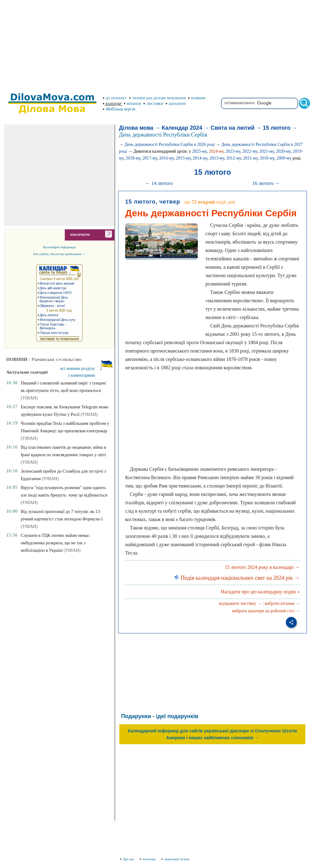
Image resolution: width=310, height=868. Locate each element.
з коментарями (81, 375)
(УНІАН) (29, 398)
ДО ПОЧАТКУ (115, 98)
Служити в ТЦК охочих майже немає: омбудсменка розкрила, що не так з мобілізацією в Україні (55, 543)
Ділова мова (136, 128)
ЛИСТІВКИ (153, 104)
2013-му (217, 158)
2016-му (167, 158)
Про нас (128, 859)
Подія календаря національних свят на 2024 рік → (237, 578)
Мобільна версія (119, 109)
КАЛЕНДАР (112, 104)
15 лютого (277, 128)
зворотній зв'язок (176, 859)
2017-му (150, 158)
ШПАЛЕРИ (176, 104)
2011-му (250, 158)
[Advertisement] (155, 43)
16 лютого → (266, 183)
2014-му (200, 158)
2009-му (284, 158)
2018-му (133, 158)
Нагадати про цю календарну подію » (260, 592)
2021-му (266, 151)
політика (148, 859)
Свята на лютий (232, 128)
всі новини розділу (78, 369)
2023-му (233, 151)
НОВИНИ (197, 98)
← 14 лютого (159, 183)
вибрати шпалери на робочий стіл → (266, 611)
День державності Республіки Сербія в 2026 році (170, 144)
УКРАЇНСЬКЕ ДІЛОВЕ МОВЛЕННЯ (157, 98)
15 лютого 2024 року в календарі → (262, 567)
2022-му (250, 151)
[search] (259, 103)
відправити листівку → (240, 603)
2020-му (283, 151)
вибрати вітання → (282, 603)
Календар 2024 (182, 128)
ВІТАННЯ (133, 104)
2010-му (267, 158)
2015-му (183, 158)
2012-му (234, 158)
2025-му (199, 151)
